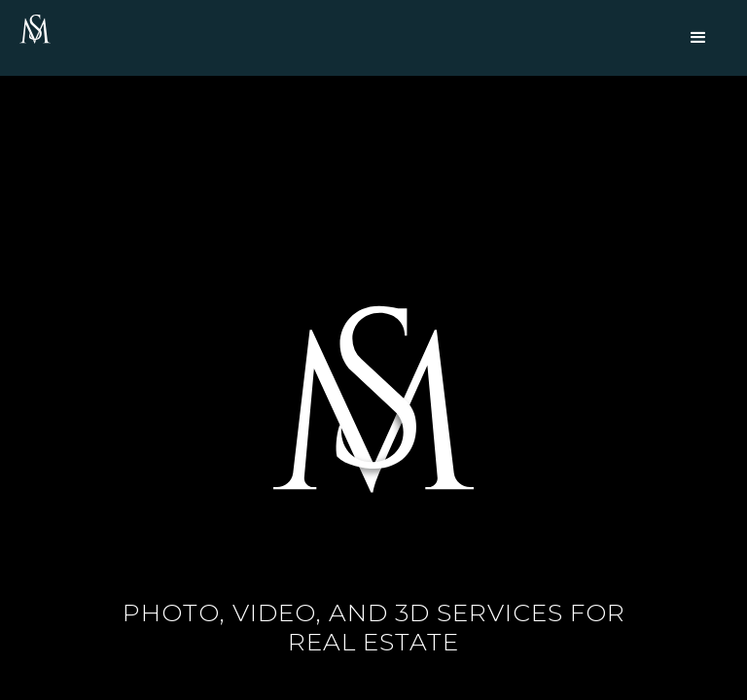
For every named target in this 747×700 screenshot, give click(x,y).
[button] (698, 38)
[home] (35, 31)
